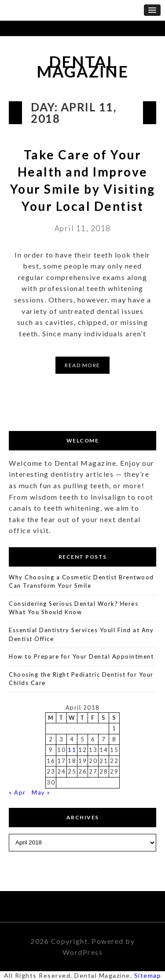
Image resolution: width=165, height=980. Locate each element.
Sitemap (148, 975)
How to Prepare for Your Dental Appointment (81, 656)
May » (41, 792)
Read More (82, 365)
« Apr (17, 792)
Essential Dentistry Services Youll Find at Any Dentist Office (81, 634)
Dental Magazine (82, 67)
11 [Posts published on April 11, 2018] (72, 750)
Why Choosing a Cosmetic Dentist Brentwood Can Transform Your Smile (81, 582)
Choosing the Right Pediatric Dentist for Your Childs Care (81, 679)
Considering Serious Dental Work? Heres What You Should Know (73, 608)
